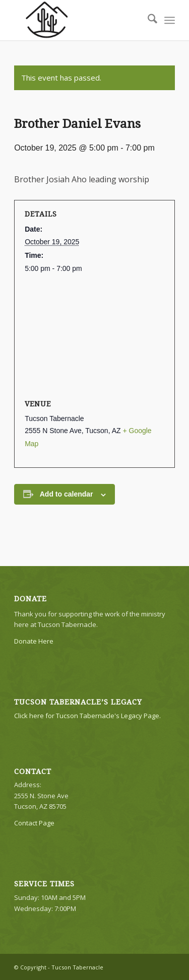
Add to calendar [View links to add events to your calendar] (67, 494)
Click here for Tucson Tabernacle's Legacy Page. (87, 716)
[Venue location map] (94, 337)
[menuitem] (147, 20)
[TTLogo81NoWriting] (78, 20)
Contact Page (34, 823)
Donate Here (34, 641)
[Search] (147, 20)
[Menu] (170, 20)
